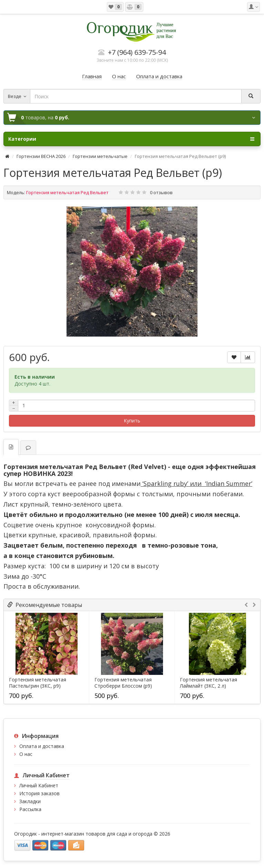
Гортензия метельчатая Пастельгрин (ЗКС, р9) (38, 683)
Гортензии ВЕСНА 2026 (41, 156)
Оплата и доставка (42, 746)
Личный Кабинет (39, 785)
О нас (26, 754)
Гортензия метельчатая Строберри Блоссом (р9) (123, 683)
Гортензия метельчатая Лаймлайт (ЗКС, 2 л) (209, 683)
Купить (132, 421)
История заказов (39, 793)
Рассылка (30, 809)
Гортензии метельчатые (100, 156)
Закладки (30, 801)
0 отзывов (161, 192)
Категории (131, 139)
